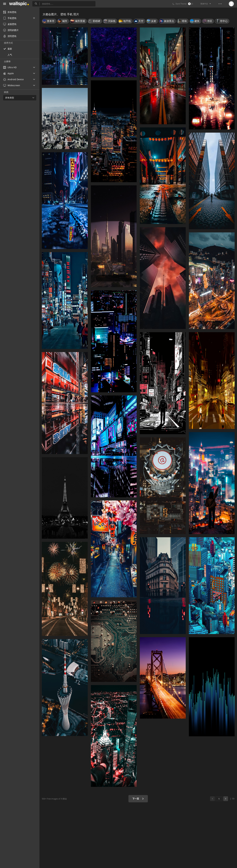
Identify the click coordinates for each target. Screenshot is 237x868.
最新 (10, 49)
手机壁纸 (19, 18)
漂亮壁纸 (10, 36)
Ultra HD (10, 67)
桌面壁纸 (10, 24)
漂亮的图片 (11, 30)
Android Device (13, 79)
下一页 (138, 799)
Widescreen (12, 85)
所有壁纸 (10, 12)
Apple (8, 73)
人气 (10, 55)
